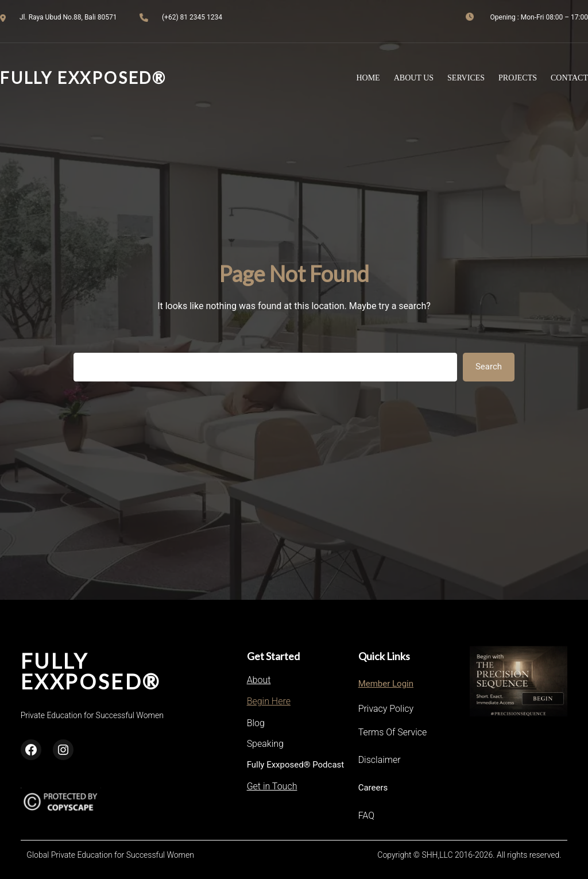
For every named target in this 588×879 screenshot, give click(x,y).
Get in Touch (272, 786)
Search (489, 367)
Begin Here (269, 701)
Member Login (386, 684)
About (259, 680)
